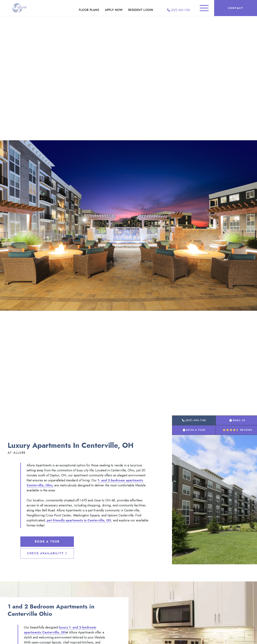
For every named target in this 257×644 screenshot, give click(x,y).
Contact (236, 8)
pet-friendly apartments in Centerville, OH (79, 520)
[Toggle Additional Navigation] (204, 8)
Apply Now (114, 10)
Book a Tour (47, 542)
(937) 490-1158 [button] (194, 420)
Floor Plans (89, 10)
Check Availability (47, 553)
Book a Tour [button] (194, 430)
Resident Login (141, 10)
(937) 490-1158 (179, 10)
